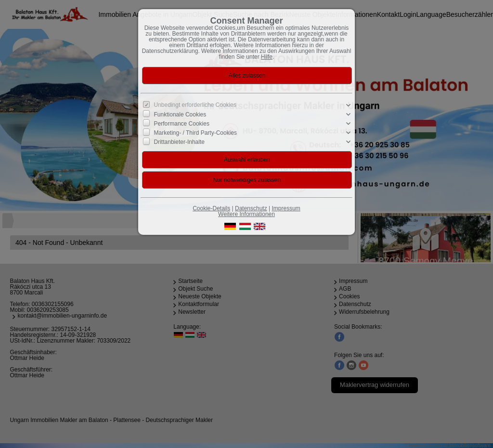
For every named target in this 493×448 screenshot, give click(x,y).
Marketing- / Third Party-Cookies (196, 133)
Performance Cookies (182, 124)
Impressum (286, 208)
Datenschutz (251, 208)
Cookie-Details (211, 208)
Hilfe (267, 57)
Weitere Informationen (246, 214)
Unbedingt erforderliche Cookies (195, 105)
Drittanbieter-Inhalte (179, 142)
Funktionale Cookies (180, 115)
